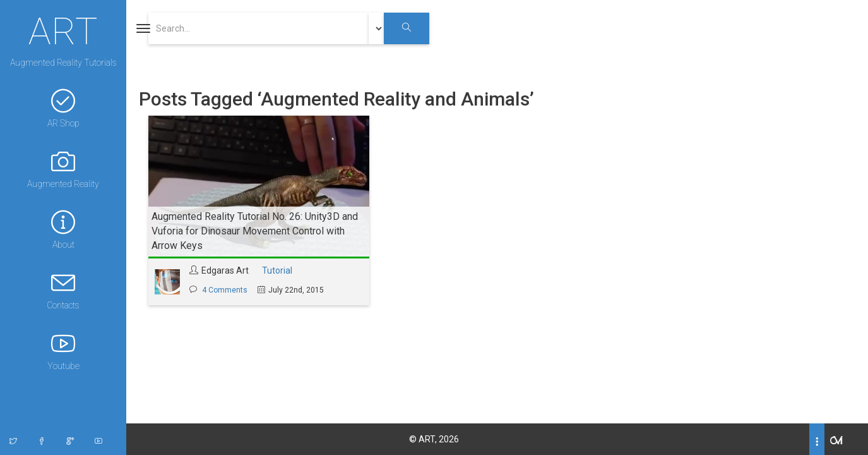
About (63, 230)
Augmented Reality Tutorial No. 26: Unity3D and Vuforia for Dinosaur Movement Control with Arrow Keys (255, 231)
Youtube (63, 351)
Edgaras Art (225, 270)
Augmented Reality (63, 169)
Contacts (63, 290)
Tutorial (277, 270)
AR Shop (63, 108)
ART (63, 30)
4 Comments (225, 290)
